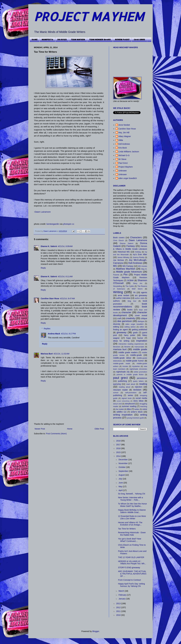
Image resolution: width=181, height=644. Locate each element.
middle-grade (136, 355)
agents (144, 292)
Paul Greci (123, 163)
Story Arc (138, 283)
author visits (139, 298)
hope (128, 338)
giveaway (121, 332)
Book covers (119, 238)
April (121, 490)
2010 (119, 615)
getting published (139, 330)
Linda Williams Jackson (129, 152)
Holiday (138, 252)
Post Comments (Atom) (56, 434)
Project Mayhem (126, 167)
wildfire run (122, 412)
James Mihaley (123, 257)
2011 (119, 611)
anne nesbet (124, 295)
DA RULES (62, 40)
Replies (47, 329)
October (122, 467)
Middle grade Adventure (129, 272)
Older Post (99, 429)
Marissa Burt (47, 354)
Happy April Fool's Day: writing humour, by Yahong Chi (131, 585)
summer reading (129, 406)
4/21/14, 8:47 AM (67, 299)
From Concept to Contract (129, 580)
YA (134, 292)
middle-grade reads (122, 364)
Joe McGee (118, 260)
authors (116, 301)
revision (137, 390)
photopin (67, 224)
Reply (43, 268)
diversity (117, 324)
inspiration (142, 341)
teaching (144, 406)
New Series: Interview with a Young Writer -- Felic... (131, 499)
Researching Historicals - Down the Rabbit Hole (132, 534)
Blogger (96, 631)
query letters (138, 381)
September (124, 471)
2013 (119, 603)
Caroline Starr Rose (50, 299)
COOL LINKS (139, 40)
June (121, 483)
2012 (119, 607)
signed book (126, 398)
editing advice (130, 327)
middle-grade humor (135, 361)
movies (125, 366)
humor (140, 338)
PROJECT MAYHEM (89, 16)
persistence (142, 378)
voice (145, 409)
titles (129, 409)
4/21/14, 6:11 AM (65, 276)
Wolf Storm (137, 289)
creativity (130, 318)
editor (142, 327)
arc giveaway (141, 295)
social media (141, 398)
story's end (117, 404)
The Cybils (130, 286)
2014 (119, 456)
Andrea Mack (54, 334)
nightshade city (123, 372)
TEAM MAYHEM (78, 40)
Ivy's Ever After (140, 254)
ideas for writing (121, 341)
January (122, 599)
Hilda (121, 140)
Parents (116, 275)
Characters (136, 237)
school (116, 393)
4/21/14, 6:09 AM (65, 246)
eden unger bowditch (128, 178)
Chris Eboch (118, 240)
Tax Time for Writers (127, 529)
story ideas (138, 401)
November (123, 463)
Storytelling (118, 286)
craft (119, 318)
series (130, 395)
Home (70, 429)
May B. (144, 269)
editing (116, 327)
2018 (119, 441)
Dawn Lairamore (43, 212)
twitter (137, 409)
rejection (139, 387)
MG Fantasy (128, 266)
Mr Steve (122, 159)
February (123, 595)
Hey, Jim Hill (124, 133)
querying (117, 384)
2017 (119, 445)
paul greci (120, 378)
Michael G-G (124, 155)
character (126, 312)
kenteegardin (53, 224)
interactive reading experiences (131, 344)
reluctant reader (120, 390)
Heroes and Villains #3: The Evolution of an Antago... (130, 524)
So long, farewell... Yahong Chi (132, 494)
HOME (35, 40)
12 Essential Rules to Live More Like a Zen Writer (132, 517)
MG (115, 266)
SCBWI (130, 280)
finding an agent (120, 330)
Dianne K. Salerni (49, 246)
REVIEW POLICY (122, 40)
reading (143, 384)
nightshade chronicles (138, 369)
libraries (127, 347)
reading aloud (125, 387)
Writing (118, 292)
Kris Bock (123, 148)
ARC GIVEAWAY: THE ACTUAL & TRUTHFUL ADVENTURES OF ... (132, 574)
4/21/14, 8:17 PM (68, 334)
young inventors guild (135, 418)
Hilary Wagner (125, 136)
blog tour (132, 301)
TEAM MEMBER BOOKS (100, 40)
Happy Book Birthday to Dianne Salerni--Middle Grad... (132, 511)
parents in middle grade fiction (130, 375)
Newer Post (40, 429)
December (123, 460)
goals (135, 333)
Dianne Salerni (126, 243)
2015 (119, 452)
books (130, 310)
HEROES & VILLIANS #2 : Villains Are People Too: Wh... (132, 562)
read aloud (131, 384)
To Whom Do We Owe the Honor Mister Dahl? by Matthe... (132, 505)
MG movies (143, 266)
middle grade (140, 349)
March (122, 591)
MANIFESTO (47, 40)
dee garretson (125, 321)
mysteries (136, 366)
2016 (119, 448)
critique (144, 318)
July (121, 479)
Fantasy (131, 246)
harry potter (130, 335)
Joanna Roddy (138, 257)
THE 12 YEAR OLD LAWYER (131, 557)
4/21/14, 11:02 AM (62, 354)
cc (73, 224)
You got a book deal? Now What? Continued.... (130, 540)
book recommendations (130, 305)
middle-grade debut (122, 358)
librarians (117, 347)
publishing (122, 381)
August (122, 475)
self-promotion (131, 393)
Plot (125, 275)
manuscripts (139, 347)
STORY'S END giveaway (129, 568)
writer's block (137, 412)
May (121, 486)
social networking (123, 401)
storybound (130, 404)
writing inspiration (123, 415)
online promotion (140, 372)
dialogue (141, 321)
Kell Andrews (124, 144)
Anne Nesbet (124, 125)
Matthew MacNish (126, 269)
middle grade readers (128, 352)
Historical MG (124, 252)
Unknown (123, 171)
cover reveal (141, 315)
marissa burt (120, 349)
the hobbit (120, 409)
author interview (123, 298)
